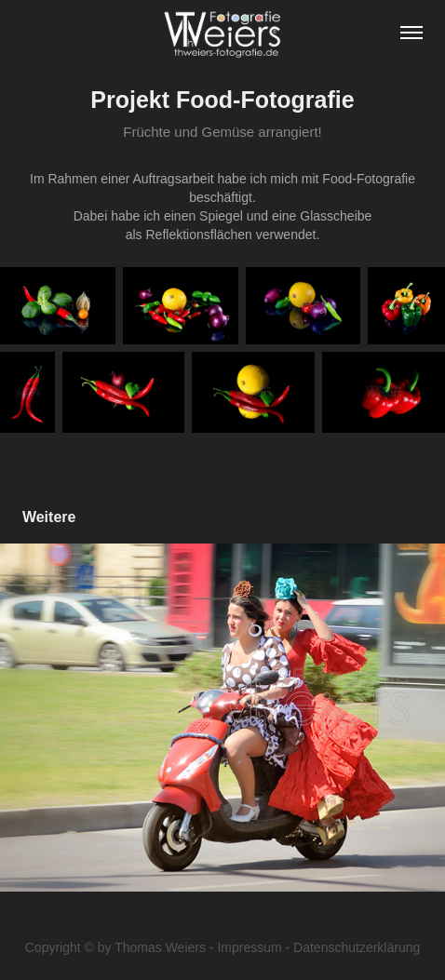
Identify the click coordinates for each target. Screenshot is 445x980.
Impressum (249, 947)
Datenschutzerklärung (357, 947)
